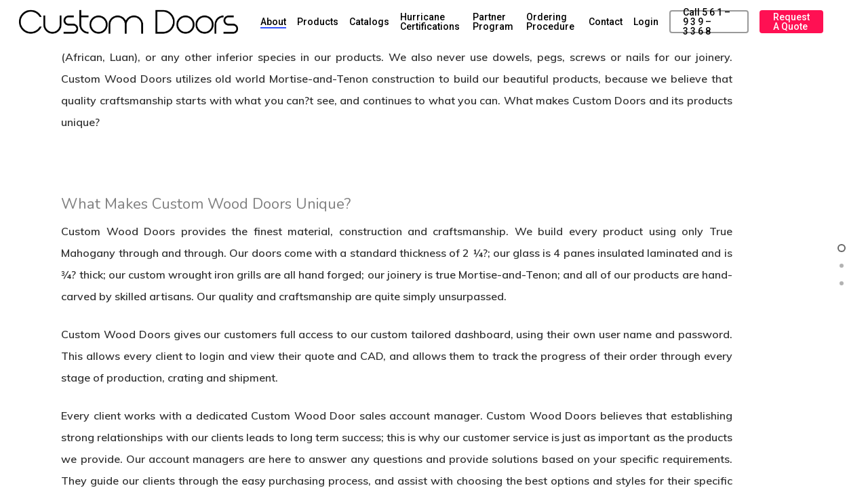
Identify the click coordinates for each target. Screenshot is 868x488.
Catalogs (369, 22)
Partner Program (493, 22)
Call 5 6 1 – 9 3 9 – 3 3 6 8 (707, 22)
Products (318, 22)
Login (646, 22)
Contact (606, 22)
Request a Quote (791, 22)
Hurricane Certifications (430, 22)
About (273, 22)
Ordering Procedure (550, 22)
